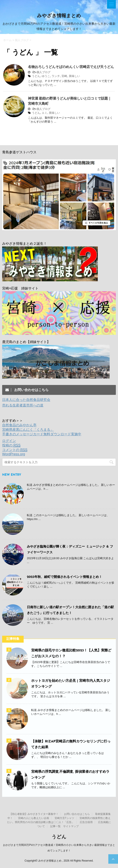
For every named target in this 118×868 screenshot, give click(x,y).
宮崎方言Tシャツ (64, 818)
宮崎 (64, 76)
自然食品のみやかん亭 (19, 425)
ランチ (56, 76)
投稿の (11, 445)
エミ (44, 113)
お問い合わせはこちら (77, 814)
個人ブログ (44, 72)
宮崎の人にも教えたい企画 (34, 818)
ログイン (9, 441)
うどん (36, 76)
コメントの (15, 450)
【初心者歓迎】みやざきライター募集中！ (34, 814)
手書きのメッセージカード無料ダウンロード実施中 (42, 434)
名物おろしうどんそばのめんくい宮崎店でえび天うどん (71, 67)
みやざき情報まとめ (59, 16)
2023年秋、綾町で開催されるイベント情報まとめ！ (64, 577)
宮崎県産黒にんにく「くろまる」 (28, 430)
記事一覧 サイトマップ (64, 826)
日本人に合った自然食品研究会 (26, 400)
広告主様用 (86, 822)
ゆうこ (46, 76)
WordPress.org (14, 454)
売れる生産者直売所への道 (23, 405)
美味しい (74, 76)
